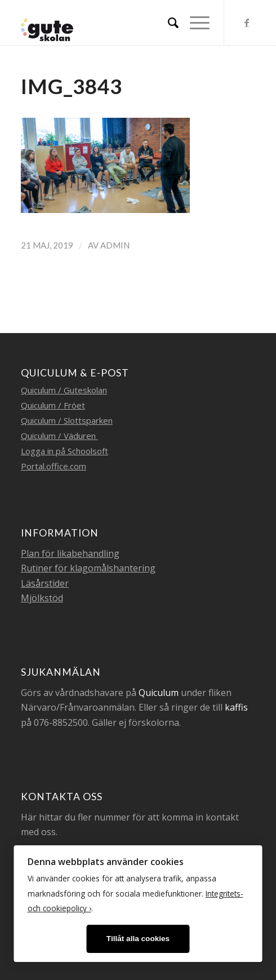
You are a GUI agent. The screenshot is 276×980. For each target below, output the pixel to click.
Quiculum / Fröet (53, 405)
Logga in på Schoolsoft (64, 451)
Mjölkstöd (42, 598)
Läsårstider (45, 583)
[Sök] (168, 23)
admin (115, 245)
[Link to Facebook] (247, 23)
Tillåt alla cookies (138, 939)
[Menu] (194, 23)
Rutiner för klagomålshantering (88, 568)
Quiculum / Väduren (59, 436)
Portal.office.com (54, 466)
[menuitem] (168, 23)
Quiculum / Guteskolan (64, 390)
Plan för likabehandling (70, 553)
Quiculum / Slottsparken (67, 420)
